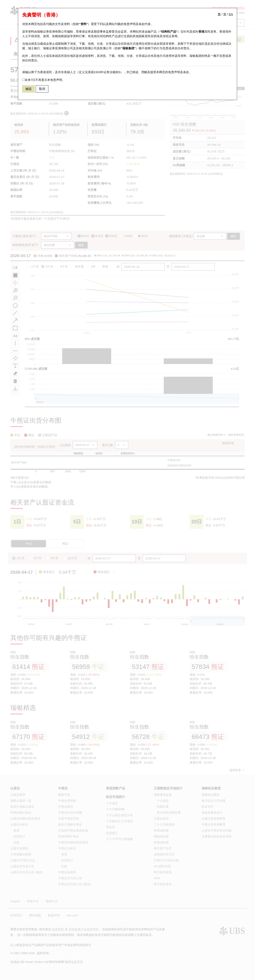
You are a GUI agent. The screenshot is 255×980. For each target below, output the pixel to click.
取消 (42, 89)
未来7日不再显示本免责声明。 (44, 80)
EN (231, 14)
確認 (28, 89)
